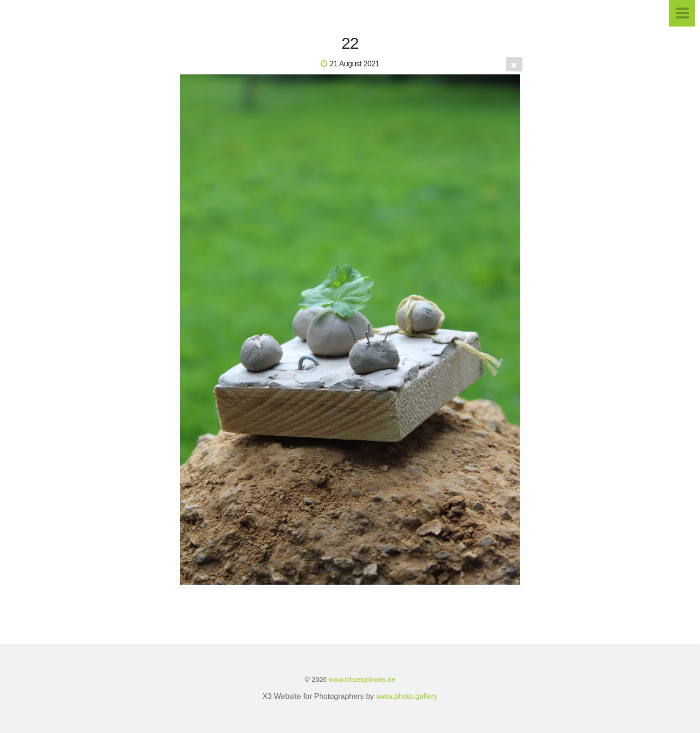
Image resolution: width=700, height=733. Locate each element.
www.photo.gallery (407, 696)
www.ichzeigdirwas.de (362, 679)
